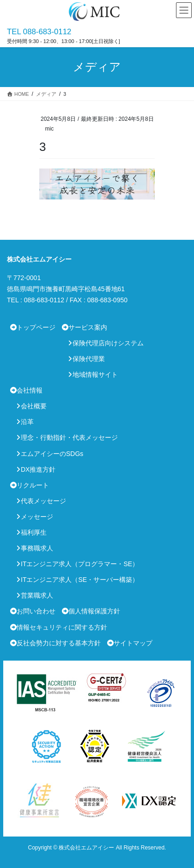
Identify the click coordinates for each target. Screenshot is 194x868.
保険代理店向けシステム (108, 343)
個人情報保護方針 (94, 611)
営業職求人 (37, 595)
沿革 (27, 422)
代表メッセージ (43, 501)
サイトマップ (133, 643)
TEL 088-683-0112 (39, 32)
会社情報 (30, 390)
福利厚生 (34, 532)
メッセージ (37, 517)
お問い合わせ (36, 611)
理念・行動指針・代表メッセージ (69, 437)
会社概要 (34, 406)
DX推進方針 (38, 469)
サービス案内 (88, 327)
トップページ (36, 327)
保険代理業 (89, 359)
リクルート (33, 485)
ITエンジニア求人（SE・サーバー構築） (80, 580)
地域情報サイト (95, 375)
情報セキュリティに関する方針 (62, 627)
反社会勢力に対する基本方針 (59, 643)
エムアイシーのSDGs (52, 454)
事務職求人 (37, 548)
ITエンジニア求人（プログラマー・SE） (80, 564)
